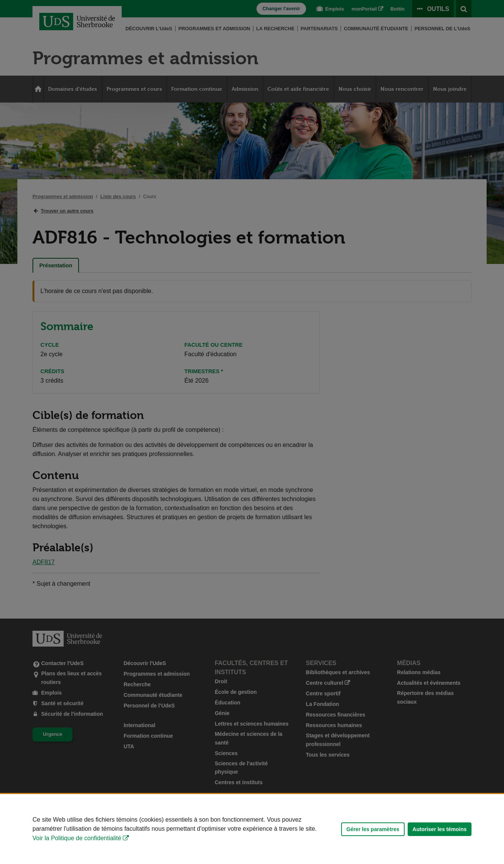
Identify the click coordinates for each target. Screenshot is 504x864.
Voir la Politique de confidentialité (77, 838)
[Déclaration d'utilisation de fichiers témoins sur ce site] (252, 829)
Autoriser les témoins (440, 829)
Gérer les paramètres (373, 829)
